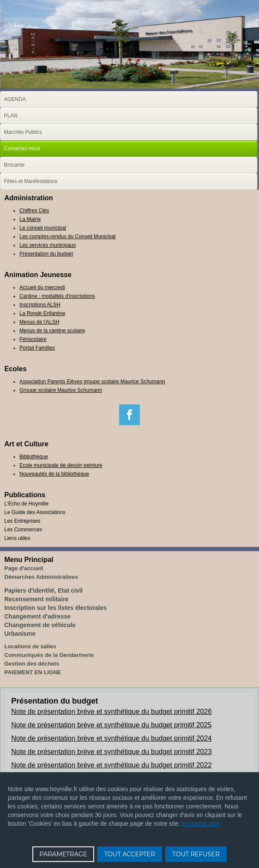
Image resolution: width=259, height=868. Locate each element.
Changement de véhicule (40, 625)
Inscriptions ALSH (40, 305)
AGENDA (15, 99)
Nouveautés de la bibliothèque (54, 474)
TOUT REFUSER (196, 854)
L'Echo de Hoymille (26, 504)
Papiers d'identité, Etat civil (44, 590)
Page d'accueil (24, 568)
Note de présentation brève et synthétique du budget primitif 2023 (111, 752)
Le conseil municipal (43, 228)
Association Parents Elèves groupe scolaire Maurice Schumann (92, 382)
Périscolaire (33, 339)
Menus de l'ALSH (39, 322)
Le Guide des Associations (35, 512)
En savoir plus (201, 824)
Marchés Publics (23, 132)
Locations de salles (30, 646)
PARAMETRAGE (63, 854)
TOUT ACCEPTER (129, 854)
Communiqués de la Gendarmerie (49, 655)
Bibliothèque (34, 457)
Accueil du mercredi (42, 287)
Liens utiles (17, 538)
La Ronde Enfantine (42, 313)
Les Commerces (23, 530)
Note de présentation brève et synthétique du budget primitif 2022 (111, 765)
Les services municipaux (48, 245)
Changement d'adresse (38, 616)
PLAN (11, 116)
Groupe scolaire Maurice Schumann (61, 390)
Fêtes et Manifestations (31, 181)
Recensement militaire (36, 599)
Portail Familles (37, 348)
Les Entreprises (22, 521)
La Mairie (30, 219)
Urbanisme (20, 634)
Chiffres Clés (34, 211)
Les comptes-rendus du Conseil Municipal (68, 237)
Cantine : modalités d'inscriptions (57, 296)
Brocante (14, 165)
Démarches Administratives (41, 577)
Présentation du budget (46, 254)
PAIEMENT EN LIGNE (33, 672)
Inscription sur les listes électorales (55, 608)
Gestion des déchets (32, 664)
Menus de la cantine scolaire (52, 331)
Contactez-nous (22, 148)
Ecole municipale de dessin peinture (61, 465)
